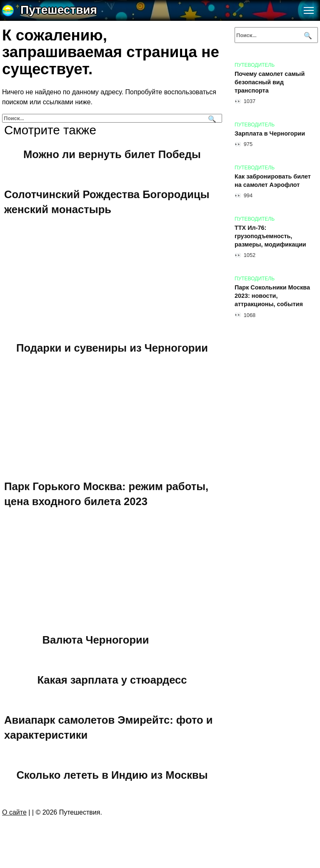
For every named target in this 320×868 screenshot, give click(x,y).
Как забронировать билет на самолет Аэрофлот (273, 181)
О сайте (14, 812)
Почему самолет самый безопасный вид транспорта (270, 82)
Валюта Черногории (96, 639)
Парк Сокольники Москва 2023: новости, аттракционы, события (272, 296)
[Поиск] (211, 118)
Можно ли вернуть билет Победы (112, 154)
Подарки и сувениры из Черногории (112, 347)
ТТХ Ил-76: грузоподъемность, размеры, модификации (270, 236)
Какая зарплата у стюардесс (112, 679)
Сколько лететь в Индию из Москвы (112, 775)
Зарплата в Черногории (270, 133)
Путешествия (59, 10)
